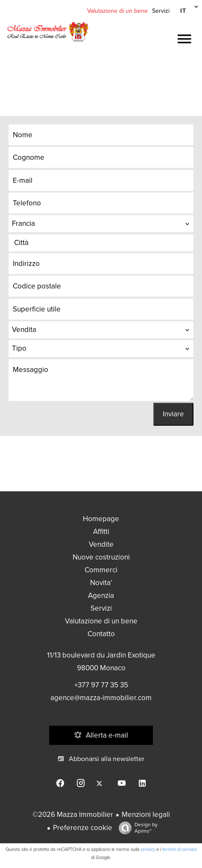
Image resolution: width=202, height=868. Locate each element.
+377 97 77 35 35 (101, 685)
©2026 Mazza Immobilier (73, 815)
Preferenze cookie (83, 828)
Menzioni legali (146, 815)
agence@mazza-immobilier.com (101, 698)
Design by (136, 828)
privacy (148, 849)
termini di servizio (180, 849)
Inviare (173, 414)
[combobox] (101, 224)
